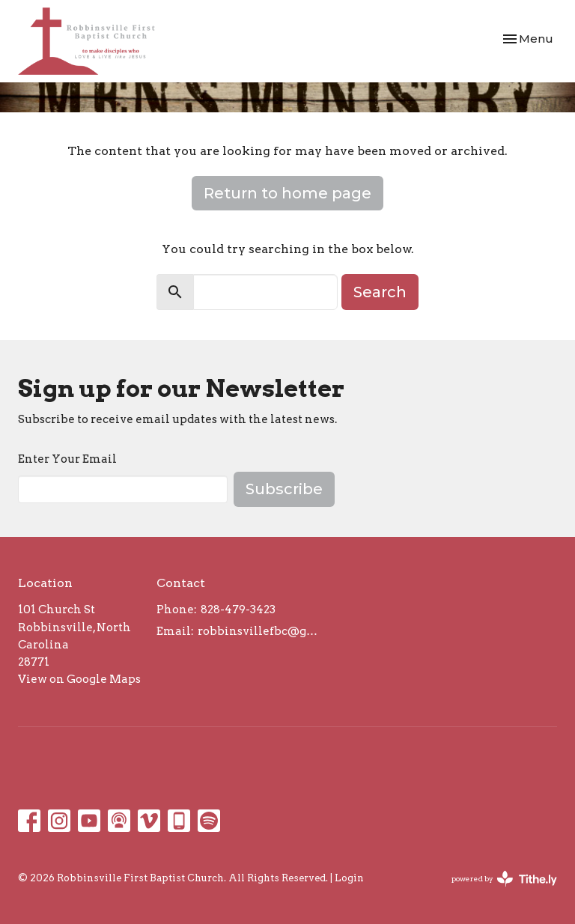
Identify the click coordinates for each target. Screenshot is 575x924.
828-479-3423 (238, 610)
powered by (504, 879)
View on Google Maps (79, 679)
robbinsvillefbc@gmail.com (262, 631)
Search (380, 292)
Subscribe (284, 489)
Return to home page (287, 193)
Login (349, 878)
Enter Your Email (67, 459)
